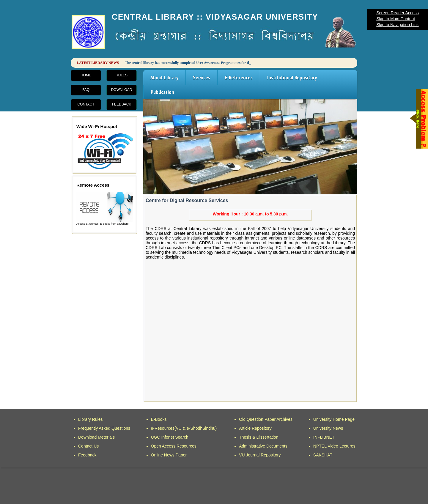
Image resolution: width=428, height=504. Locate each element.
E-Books (159, 419)
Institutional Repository (292, 77)
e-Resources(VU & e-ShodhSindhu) (184, 428)
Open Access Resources (174, 446)
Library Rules (90, 419)
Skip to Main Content (396, 19)
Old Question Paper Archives (266, 419)
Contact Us (88, 446)
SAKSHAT (323, 455)
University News (328, 428)
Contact (86, 104)
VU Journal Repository (260, 455)
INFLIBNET (324, 437)
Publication (162, 92)
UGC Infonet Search (170, 437)
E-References (239, 77)
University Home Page (334, 419)
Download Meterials (96, 437)
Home (86, 75)
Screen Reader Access (397, 13)
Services (202, 77)
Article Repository (255, 428)
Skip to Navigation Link (397, 25)
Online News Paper (169, 455)
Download (122, 90)
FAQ (86, 90)
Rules (122, 75)
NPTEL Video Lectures (334, 446)
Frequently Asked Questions (104, 428)
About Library (164, 77)
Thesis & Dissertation (259, 437)
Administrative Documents (263, 446)
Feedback (122, 104)
